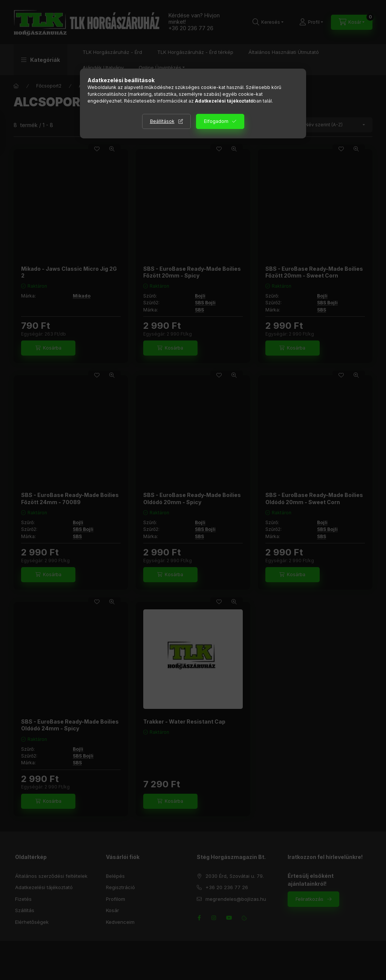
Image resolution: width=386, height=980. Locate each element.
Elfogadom (216, 121)
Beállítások (162, 121)
